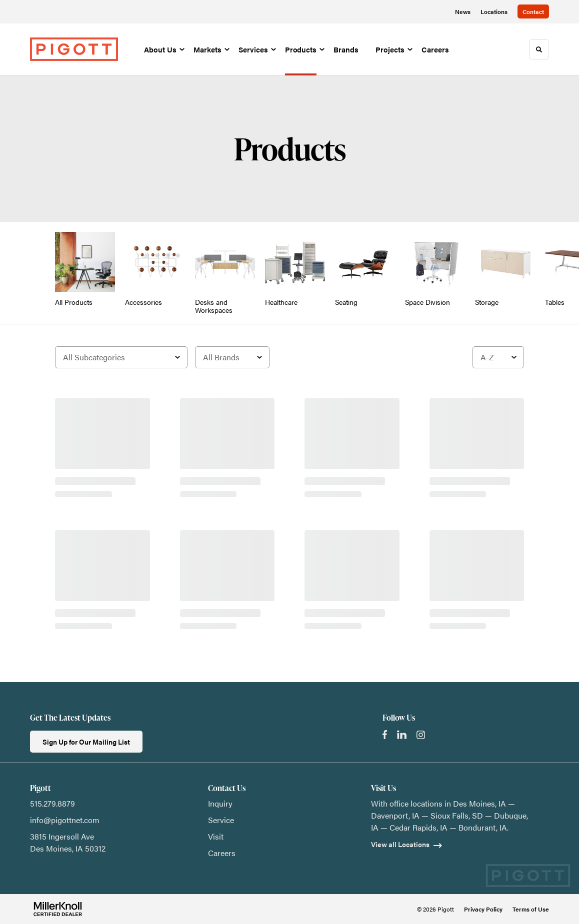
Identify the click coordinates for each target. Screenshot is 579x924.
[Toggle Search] (539, 49)
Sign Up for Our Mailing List (86, 742)
